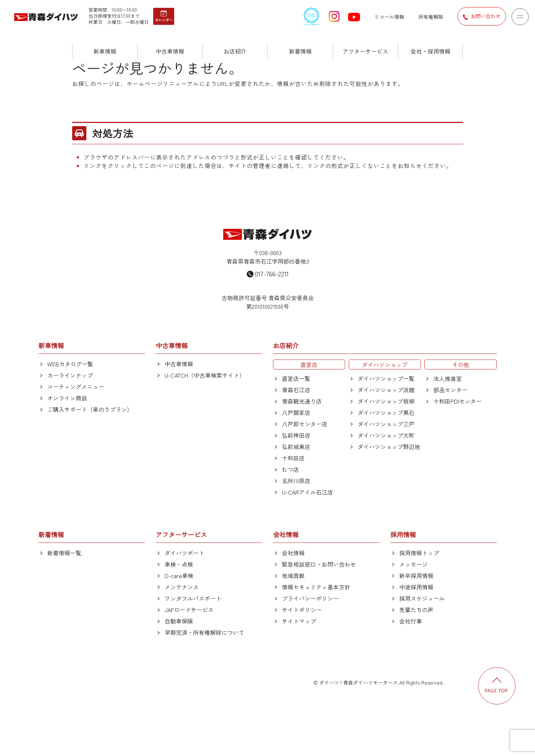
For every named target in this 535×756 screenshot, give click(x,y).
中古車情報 (179, 364)
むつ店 (290, 469)
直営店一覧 (296, 378)
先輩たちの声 (416, 610)
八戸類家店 (296, 412)
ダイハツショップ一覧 (386, 378)
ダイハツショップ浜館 (386, 390)
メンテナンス (182, 587)
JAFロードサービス (189, 610)
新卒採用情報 (416, 576)
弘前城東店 (296, 447)
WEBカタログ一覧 (70, 364)
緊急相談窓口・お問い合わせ (319, 564)
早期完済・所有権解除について (204, 632)
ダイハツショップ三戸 (386, 424)
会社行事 (411, 621)
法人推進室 (448, 378)
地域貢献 (293, 576)
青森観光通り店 (302, 401)
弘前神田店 (296, 435)
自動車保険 (179, 621)
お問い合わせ (482, 16)
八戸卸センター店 (305, 424)
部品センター (450, 390)
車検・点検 (179, 564)
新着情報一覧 (64, 553)
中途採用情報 (416, 587)
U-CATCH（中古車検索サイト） (205, 375)
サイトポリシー (302, 610)
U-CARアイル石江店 (307, 492)
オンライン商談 (67, 398)
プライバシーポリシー (310, 598)
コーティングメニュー (76, 387)
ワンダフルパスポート (193, 598)
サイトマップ (299, 621)
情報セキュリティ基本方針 (316, 587)
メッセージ (413, 564)
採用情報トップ (419, 553)
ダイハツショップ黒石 (386, 412)
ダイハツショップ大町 (386, 435)
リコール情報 (389, 17)
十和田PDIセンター (458, 401)
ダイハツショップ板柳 (386, 401)
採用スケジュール (422, 598)
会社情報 (293, 553)
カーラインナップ (70, 375)
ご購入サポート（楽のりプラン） (90, 409)
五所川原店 (296, 481)
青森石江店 (296, 390)
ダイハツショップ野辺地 (389, 447)
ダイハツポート (184, 553)
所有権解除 (431, 17)
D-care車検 (179, 576)
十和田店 (293, 458)
